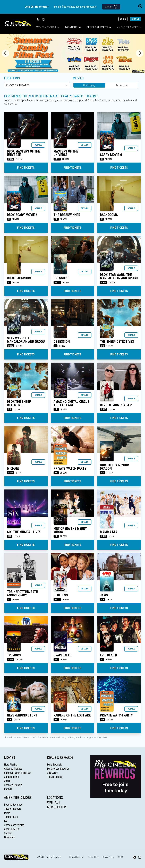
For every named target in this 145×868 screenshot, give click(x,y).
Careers (8, 833)
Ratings (8, 789)
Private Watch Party (70, 468)
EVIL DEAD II (108, 655)
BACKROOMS (109, 215)
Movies (10, 758)
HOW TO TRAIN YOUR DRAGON (114, 467)
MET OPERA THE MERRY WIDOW (70, 530)
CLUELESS (61, 595)
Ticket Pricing (55, 777)
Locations (73, 27)
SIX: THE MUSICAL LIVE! (24, 532)
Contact (54, 802)
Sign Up (136, 19)
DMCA (120, 857)
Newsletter (56, 807)
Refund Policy (108, 857)
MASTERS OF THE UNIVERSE (66, 153)
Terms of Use (93, 857)
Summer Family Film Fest (18, 773)
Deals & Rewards (99, 27)
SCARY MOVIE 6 (111, 155)
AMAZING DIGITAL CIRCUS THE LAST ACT (71, 403)
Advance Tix (122, 85)
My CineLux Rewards (58, 769)
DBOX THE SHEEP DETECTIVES (19, 403)
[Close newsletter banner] (140, 6)
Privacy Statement (76, 857)
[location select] (37, 85)
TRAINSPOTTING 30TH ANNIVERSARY (23, 593)
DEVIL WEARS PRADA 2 (116, 405)
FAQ (6, 821)
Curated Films (11, 777)
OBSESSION (62, 342)
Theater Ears (11, 817)
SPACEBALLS (63, 655)
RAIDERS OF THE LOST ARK (72, 715)
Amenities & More (129, 27)
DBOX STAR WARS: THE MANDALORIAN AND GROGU (119, 276)
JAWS (104, 595)
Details (38, 145)
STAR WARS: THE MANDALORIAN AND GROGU (26, 340)
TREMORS (14, 655)
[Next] (140, 53)
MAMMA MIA (109, 532)
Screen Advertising (14, 825)
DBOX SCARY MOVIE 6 (22, 215)
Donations (9, 837)
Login (123, 19)
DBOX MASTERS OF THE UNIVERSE (23, 153)
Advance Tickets (13, 769)
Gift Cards (52, 773)
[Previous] (5, 53)
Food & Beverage (13, 805)
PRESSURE (61, 278)
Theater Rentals (12, 809)
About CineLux (12, 829)
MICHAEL (13, 468)
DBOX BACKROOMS (20, 278)
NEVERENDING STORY (22, 715)
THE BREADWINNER (67, 215)
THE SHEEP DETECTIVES (117, 342)
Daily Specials (54, 765)
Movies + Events (48, 27)
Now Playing (89, 85)
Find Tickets (26, 168)
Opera (7, 781)
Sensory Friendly (13, 785)
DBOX (7, 813)
